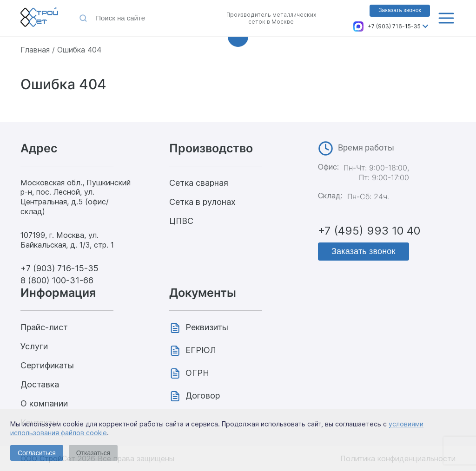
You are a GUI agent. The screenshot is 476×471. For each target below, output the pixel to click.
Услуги (34, 346)
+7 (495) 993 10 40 (369, 231)
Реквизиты (207, 327)
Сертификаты (47, 365)
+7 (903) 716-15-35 (394, 26)
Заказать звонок (400, 10)
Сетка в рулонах (202, 202)
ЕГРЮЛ (201, 350)
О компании (44, 403)
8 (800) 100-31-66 (57, 280)
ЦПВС (181, 221)
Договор (203, 396)
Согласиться (37, 453)
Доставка (40, 384)
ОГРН (197, 373)
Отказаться (93, 453)
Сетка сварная (199, 183)
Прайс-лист (44, 327)
